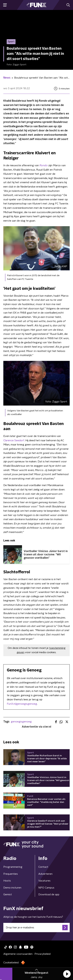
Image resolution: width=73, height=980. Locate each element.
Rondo (44, 165)
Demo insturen (12, 888)
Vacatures (44, 881)
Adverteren (45, 874)
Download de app (49, 894)
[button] (67, 974)
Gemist (8, 894)
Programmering (13, 867)
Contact (43, 867)
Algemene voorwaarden (18, 954)
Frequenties (11, 874)
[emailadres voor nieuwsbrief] (36, 928)
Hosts (7, 881)
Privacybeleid (42, 954)
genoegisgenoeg (21, 722)
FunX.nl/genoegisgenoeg (22, 704)
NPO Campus (46, 888)
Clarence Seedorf (14, 440)
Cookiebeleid (11, 963)
